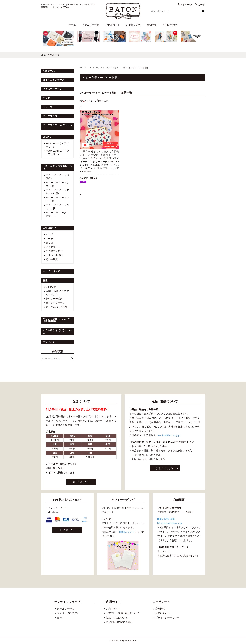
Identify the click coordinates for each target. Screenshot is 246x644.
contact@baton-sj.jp (169, 435)
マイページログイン (68, 613)
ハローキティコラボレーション (104, 68)
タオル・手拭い (54, 255)
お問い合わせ (170, 25)
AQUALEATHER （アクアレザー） (58, 152)
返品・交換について (117, 618)
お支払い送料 (133, 25)
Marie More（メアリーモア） (58, 145)
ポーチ (49, 239)
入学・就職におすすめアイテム (58, 293)
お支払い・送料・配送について (123, 613)
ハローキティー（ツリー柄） (58, 184)
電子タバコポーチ (55, 303)
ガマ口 (49, 243)
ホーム (72, 25)
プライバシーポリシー (167, 618)
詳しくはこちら (81, 482)
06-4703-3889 (166, 519)
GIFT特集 (51, 287)
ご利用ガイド (113, 25)
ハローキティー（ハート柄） (58, 199)
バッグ (49, 234)
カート (61, 618)
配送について (127, 532)
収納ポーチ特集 (54, 299)
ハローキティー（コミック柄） (58, 207)
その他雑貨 (52, 259)
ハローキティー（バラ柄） (58, 177)
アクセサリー (53, 247)
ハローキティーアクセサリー (58, 214)
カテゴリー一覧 (91, 25)
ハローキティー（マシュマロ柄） (58, 192)
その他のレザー (54, 251)
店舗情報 (152, 25)
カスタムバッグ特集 (57, 307)
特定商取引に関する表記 (119, 622)
